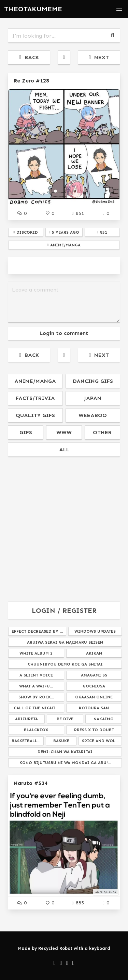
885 (78, 903)
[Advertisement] (64, 530)
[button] (119, 9)
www (64, 432)
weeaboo (93, 415)
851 (78, 213)
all (64, 449)
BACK (29, 57)
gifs (26, 432)
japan (93, 398)
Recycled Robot (55, 948)
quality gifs (35, 415)
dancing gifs (93, 381)
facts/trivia (35, 398)
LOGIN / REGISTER (64, 610)
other (102, 432)
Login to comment (64, 333)
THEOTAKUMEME (33, 9)
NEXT (99, 57)
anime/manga (35, 381)
